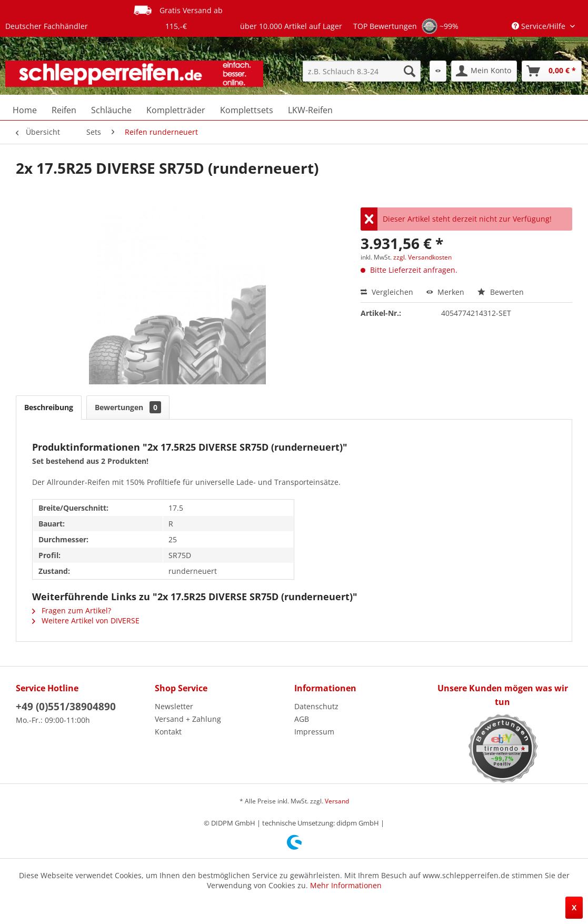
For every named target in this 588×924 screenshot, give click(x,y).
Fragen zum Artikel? (72, 610)
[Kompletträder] (176, 110)
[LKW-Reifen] (310, 110)
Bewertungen (128, 407)
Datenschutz (316, 706)
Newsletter (174, 706)
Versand (337, 801)
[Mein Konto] (484, 71)
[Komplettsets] (247, 110)
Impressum (314, 732)
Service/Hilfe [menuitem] (540, 26)
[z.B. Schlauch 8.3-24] (361, 71)
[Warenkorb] (552, 71)
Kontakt (168, 732)
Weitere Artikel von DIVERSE (86, 620)
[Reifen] (64, 110)
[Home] (25, 110)
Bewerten (501, 292)
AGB (302, 719)
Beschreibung (49, 407)
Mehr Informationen (346, 885)
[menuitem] (361, 71)
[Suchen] (410, 71)
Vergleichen (387, 292)
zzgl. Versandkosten (422, 257)
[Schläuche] (111, 110)
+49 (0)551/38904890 (66, 707)
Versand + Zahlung (188, 719)
